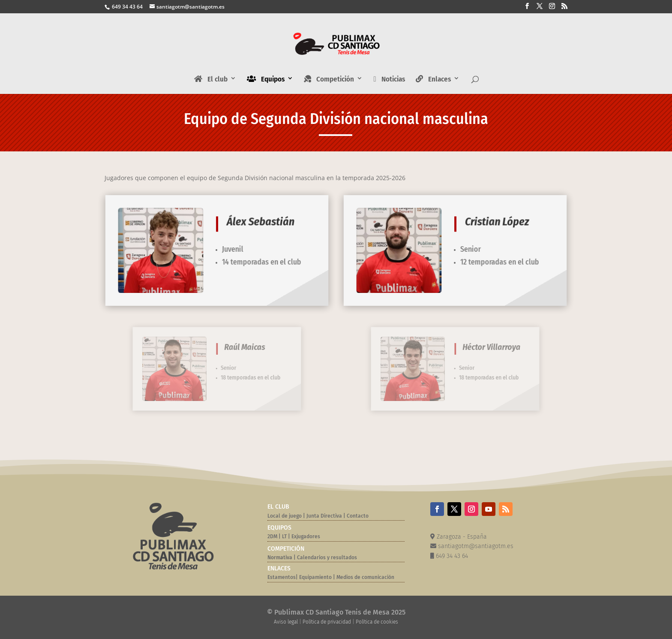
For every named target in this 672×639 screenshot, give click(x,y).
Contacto (358, 516)
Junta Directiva (324, 516)
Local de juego (285, 516)
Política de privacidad (327, 622)
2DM (272, 537)
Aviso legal (286, 622)
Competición (329, 79)
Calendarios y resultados (327, 558)
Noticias (389, 80)
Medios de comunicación (365, 577)
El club (211, 79)
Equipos (266, 79)
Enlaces (433, 79)
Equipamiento (315, 577)
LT (284, 537)
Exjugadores (306, 537)
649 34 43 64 (127, 7)
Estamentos (282, 577)
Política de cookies (377, 622)
